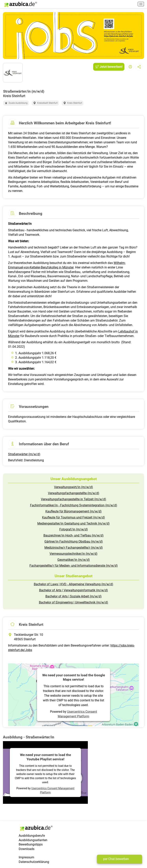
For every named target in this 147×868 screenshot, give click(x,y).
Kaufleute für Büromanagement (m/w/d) (73, 511)
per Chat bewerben (116, 859)
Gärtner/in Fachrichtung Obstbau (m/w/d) (74, 541)
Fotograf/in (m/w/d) (74, 529)
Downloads (27, 849)
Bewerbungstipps (31, 844)
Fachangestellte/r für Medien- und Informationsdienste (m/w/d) (74, 566)
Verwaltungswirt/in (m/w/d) (73, 487)
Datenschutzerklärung (34, 862)
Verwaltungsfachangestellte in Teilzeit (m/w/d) (73, 499)
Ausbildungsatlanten (33, 840)
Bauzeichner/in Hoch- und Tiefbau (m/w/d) (73, 535)
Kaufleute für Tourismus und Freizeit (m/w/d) (73, 517)
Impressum (26, 857)
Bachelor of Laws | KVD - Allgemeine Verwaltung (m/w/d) (73, 584)
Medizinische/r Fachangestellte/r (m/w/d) (74, 548)
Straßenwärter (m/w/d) (24, 454)
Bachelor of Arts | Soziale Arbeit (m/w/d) (73, 596)
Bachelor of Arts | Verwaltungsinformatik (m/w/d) (73, 590)
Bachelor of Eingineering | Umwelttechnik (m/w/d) (73, 602)
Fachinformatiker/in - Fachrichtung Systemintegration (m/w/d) (74, 505)
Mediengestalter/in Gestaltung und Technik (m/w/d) (73, 523)
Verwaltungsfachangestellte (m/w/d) (74, 493)
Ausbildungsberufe (32, 836)
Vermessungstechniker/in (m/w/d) (73, 554)
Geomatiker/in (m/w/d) (74, 560)
